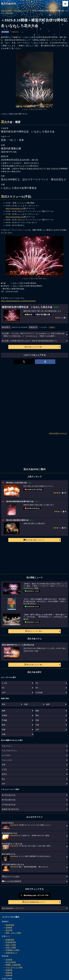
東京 (4, 704)
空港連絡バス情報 (12, 950)
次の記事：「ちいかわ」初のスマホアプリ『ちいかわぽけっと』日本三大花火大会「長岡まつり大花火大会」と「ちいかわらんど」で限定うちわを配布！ (33, 335)
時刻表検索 (10, 925)
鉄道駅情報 (10, 940)
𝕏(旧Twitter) (15, 32)
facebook (5, 32)
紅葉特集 (9, 970)
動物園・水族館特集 (13, 965)
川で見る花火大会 (9, 805)
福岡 (48, 704)
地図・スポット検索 (13, 933)
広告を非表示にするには (58, 433)
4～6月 (5, 683)
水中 (4, 784)
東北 (37, 715)
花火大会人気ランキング (34, 540)
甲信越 (4, 720)
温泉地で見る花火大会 (10, 809)
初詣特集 (9, 973)
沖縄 (4, 734)
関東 (4, 711)
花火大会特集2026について (34, 902)
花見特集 (9, 960)
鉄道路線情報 (11, 942)
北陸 (37, 720)
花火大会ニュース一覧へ (34, 347)
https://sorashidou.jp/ (14, 208)
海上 (4, 779)
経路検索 (9, 927)
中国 (37, 725)
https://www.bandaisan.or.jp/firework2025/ (18, 301)
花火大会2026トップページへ (13, 908)
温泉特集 (9, 975)
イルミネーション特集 (14, 967)
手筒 (4, 765)
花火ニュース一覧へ (34, 631)
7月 (37, 683)
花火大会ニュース (21, 11)
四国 (4, 730)
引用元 (52, 327)
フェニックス (7, 760)
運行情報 (9, 930)
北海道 (4, 715)
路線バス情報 (11, 945)
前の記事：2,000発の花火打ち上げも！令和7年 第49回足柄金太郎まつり (29, 341)
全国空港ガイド (12, 953)
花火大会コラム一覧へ (34, 665)
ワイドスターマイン (9, 751)
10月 (4, 693)
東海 (4, 725)
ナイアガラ (6, 755)
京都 (26, 704)
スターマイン (7, 746)
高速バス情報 (11, 947)
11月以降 (39, 693)
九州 (37, 730)
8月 (3, 688)
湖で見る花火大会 (9, 800)
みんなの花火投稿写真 (12, 881)
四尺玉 (4, 774)
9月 (37, 688)
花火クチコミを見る (11, 877)
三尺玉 (4, 770)
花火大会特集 (11, 962)
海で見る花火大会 (9, 795)
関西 (37, 711)
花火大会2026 (8, 4)
